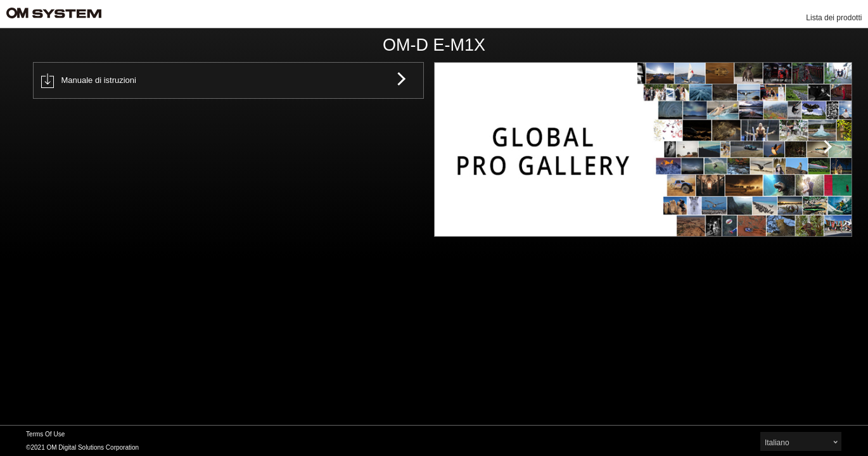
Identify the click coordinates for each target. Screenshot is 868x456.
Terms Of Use (45, 434)
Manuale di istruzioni (89, 81)
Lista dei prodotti (834, 18)
